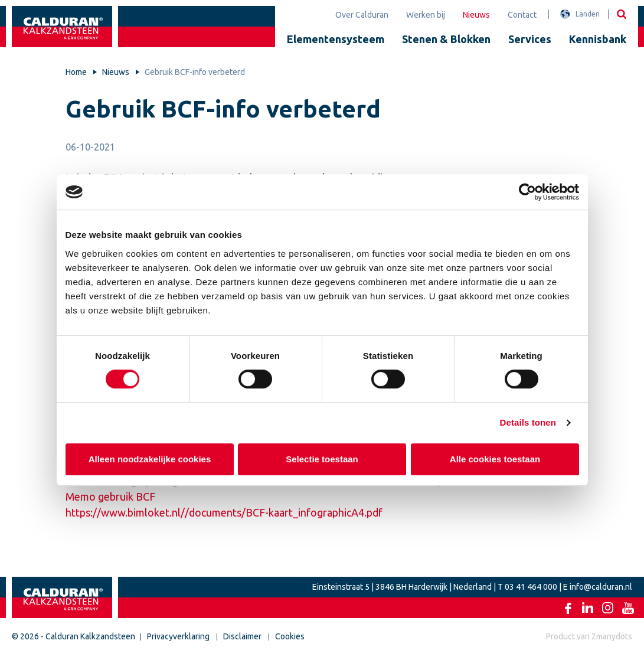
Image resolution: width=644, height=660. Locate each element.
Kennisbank (598, 39)
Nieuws (476, 15)
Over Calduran (362, 15)
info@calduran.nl (601, 587)
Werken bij (426, 15)
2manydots (612, 636)
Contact (522, 15)
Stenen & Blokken (446, 39)
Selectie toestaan (322, 459)
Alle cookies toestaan (494, 459)
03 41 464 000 (531, 587)
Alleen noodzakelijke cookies (149, 459)
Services (530, 39)
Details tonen (528, 422)
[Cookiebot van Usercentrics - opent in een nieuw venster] (527, 192)
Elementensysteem (336, 39)
